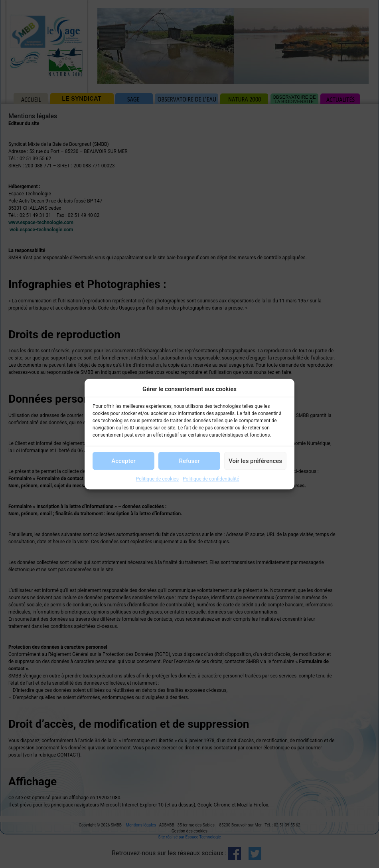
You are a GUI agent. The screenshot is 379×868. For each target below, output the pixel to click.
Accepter (123, 461)
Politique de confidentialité (211, 479)
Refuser (189, 461)
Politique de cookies (157, 479)
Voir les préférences (255, 461)
